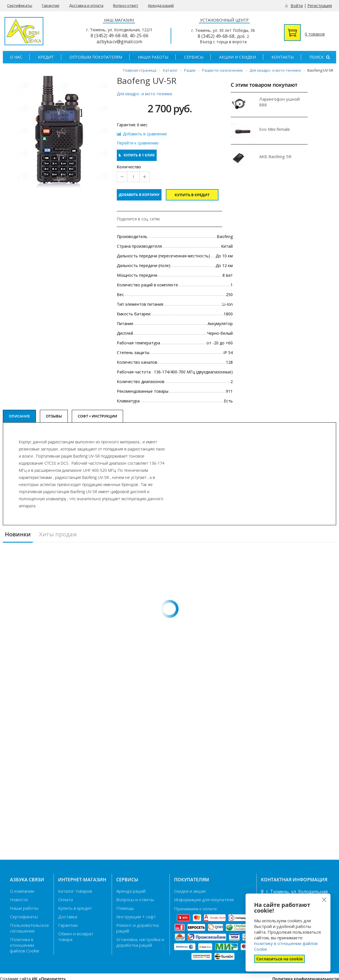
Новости (19, 900)
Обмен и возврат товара (76, 936)
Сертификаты (20, 5)
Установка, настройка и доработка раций (140, 942)
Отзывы (54, 416)
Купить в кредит (192, 195)
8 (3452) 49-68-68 (109, 36)
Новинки (18, 535)
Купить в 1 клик (137, 155)
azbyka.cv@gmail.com (119, 42)
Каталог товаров (75, 891)
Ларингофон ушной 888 (279, 102)
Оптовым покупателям (96, 57)
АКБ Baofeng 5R (275, 156)
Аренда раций (161, 5)
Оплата (66, 900)
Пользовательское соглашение (29, 928)
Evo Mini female (275, 129)
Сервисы (194, 57)
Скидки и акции (190, 891)
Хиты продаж (58, 535)
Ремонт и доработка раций (137, 928)
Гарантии (51, 5)
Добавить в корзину (139, 195)
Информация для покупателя (204, 900)
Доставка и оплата (86, 5)
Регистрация (320, 6)
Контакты (283, 57)
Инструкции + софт (136, 917)
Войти (297, 6)
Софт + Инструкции (97, 416)
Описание (19, 416)
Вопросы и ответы (135, 900)
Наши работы (153, 57)
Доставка (68, 917)
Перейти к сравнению (138, 143)
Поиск (320, 57)
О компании (22, 891)
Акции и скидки (237, 57)
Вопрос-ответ (126, 5)
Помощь (125, 908)
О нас (16, 57)
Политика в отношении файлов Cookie (25, 945)
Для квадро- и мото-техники (144, 94)
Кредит (46, 57)
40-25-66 (139, 36)
